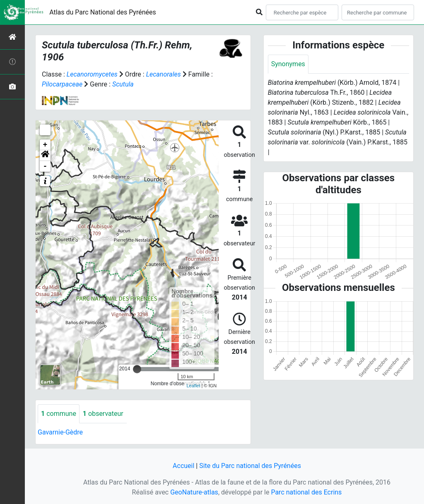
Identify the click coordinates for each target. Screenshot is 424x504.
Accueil (183, 466)
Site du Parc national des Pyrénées (250, 466)
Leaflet (193, 386)
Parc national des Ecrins (306, 492)
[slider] (137, 369)
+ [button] (45, 145)
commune (59, 414)
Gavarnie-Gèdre (60, 432)
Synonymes (288, 64)
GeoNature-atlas (194, 492)
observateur (103, 414)
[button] (45, 156)
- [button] (45, 166)
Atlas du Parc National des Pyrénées (103, 12)
